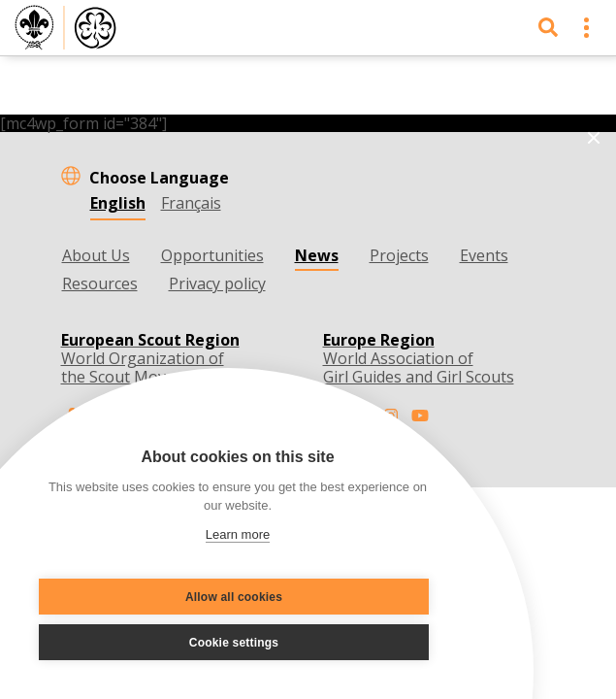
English (118, 203)
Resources (100, 283)
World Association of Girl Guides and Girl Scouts (419, 358)
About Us (96, 255)
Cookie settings (234, 643)
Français (191, 203)
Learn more (238, 534)
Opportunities (212, 255)
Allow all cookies (234, 597)
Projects (399, 255)
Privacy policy (217, 283)
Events (484, 255)
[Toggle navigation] (587, 28)
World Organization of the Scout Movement (150, 358)
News (317, 255)
